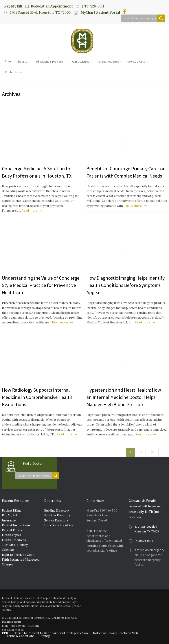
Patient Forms (12, 530)
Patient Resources (108, 62)
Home (8, 61)
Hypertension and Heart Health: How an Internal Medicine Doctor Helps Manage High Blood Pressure (124, 397)
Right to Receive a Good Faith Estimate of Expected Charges (21, 560)
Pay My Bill (13, 6)
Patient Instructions (16, 525)
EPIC (6, 633)
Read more (29, 210)
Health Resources (14, 540)
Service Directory (56, 520)
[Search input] (140, 18)
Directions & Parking (59, 525)
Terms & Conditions (20, 636)
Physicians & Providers (50, 62)
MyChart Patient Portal (100, 12)
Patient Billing (12, 511)
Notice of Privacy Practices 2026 (115, 633)
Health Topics (12, 535)
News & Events (136, 62)
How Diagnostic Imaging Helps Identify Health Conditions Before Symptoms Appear (126, 285)
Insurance (9, 520)
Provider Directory (57, 515)
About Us (22, 62)
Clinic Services (80, 62)
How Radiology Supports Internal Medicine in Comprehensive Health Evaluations (37, 397)
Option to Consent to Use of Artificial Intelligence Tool (51, 633)
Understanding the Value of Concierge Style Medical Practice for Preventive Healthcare (41, 285)
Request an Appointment (52, 6)
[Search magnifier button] (161, 18)
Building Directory (57, 511)
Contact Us (12, 72)
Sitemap (44, 636)
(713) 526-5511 (93, 6)
